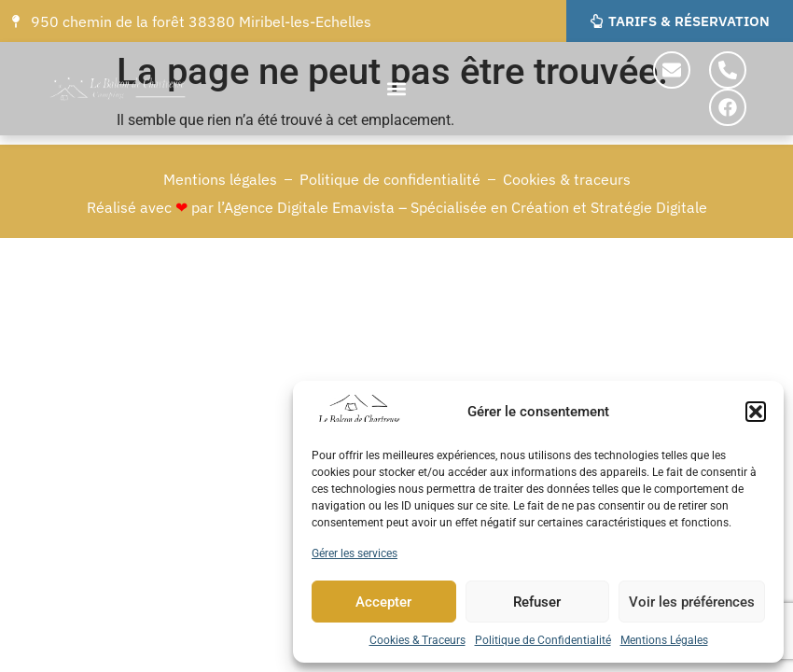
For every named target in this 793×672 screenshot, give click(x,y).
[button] (756, 412)
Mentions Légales (664, 640)
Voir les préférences (692, 602)
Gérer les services (355, 553)
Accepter (383, 602)
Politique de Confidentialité (543, 640)
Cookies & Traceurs (417, 640)
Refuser (537, 602)
